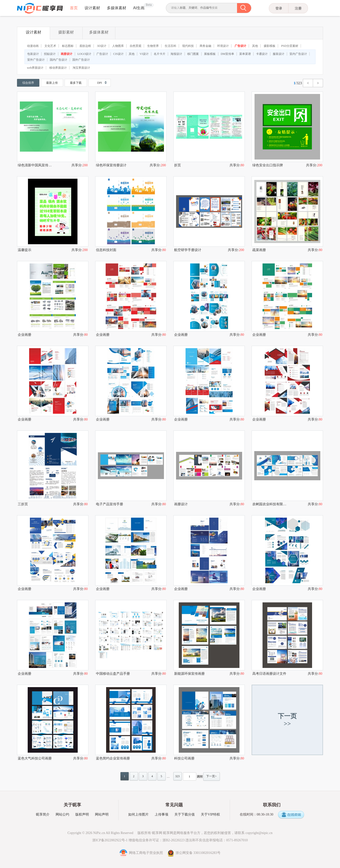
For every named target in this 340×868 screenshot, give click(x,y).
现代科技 (188, 46)
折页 (178, 165)
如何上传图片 (138, 814)
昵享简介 (43, 814)
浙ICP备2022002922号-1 (110, 840)
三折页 (23, 504)
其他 (255, 46)
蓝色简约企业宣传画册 (113, 758)
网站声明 (102, 814)
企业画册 (25, 335)
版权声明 (82, 814)
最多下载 (76, 83)
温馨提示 (25, 250)
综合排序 (28, 83)
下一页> (211, 776)
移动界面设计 (58, 68)
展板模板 (210, 54)
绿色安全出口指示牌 (268, 165)
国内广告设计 (59, 60)
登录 (279, 8)
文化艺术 (50, 46)
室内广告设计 (298, 54)
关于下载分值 (185, 814)
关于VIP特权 (210, 814)
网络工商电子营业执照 (142, 853)
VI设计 (144, 54)
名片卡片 (160, 54)
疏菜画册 (259, 250)
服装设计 (279, 54)
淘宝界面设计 (81, 68)
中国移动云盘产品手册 (113, 674)
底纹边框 (85, 46)
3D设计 (102, 46)
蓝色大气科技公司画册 (35, 758)
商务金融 (205, 46)
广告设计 (240, 46)
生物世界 (153, 46)
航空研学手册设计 (188, 250)
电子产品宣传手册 (110, 504)
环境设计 (223, 46)
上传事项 (161, 814)
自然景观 (136, 46)
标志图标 (68, 46)
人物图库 (118, 46)
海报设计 (176, 54)
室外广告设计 (36, 60)
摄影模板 (270, 46)
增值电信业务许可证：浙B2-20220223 (157, 840)
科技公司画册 (184, 758)
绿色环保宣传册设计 (111, 165)
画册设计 (67, 54)
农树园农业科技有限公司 (270, 504)
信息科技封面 (106, 250)
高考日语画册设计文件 (269, 674)
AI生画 (139, 8)
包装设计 (33, 54)
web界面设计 (35, 68)
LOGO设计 (84, 54)
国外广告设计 (81, 60)
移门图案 (193, 54)
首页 (74, 8)
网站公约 (62, 814)
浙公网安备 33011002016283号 (194, 853)
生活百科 (170, 46)
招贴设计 (50, 54)
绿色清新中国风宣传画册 (35, 165)
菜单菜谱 (245, 54)
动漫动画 (33, 46)
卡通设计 (262, 54)
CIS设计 (118, 54)
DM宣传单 (227, 54)
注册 (298, 8)
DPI (99, 83)
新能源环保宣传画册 (189, 674)
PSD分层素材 (290, 46)
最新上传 (52, 83)
